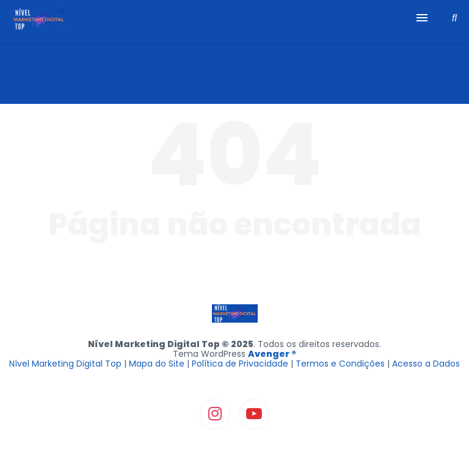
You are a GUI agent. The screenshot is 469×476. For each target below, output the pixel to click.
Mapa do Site (157, 364)
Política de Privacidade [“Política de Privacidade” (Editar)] (240, 364)
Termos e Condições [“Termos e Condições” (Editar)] (340, 364)
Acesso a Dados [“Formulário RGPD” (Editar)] (426, 364)
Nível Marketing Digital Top (65, 364)
